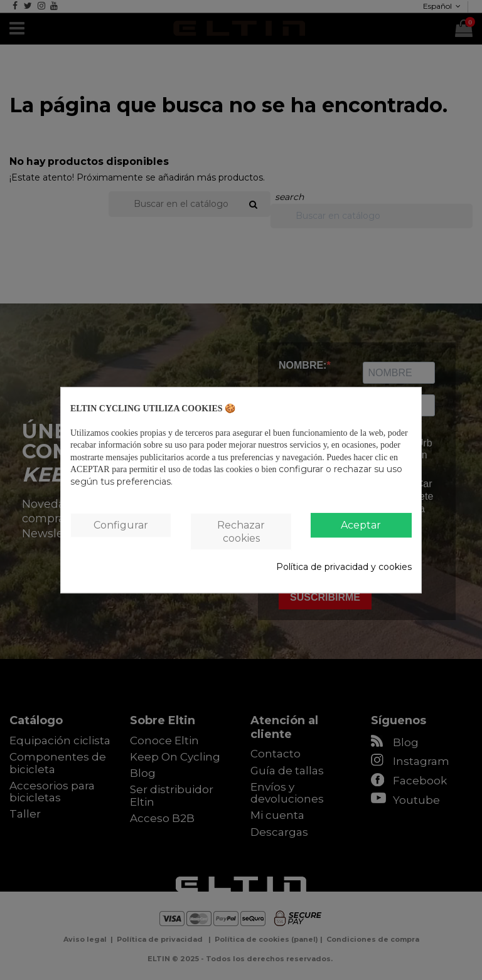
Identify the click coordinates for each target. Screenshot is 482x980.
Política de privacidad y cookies (344, 567)
